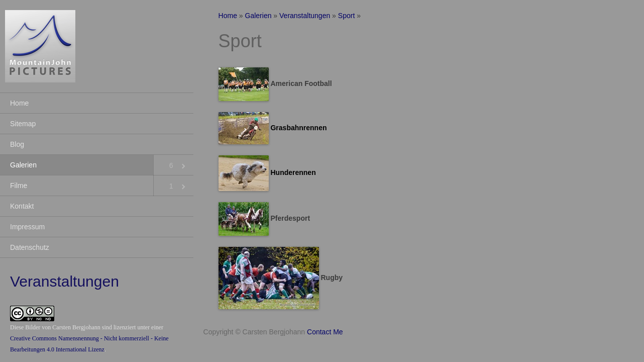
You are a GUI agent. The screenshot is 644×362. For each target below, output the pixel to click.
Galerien (23, 165)
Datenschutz (30, 247)
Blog (17, 144)
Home (19, 103)
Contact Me (325, 332)
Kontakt (22, 206)
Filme (19, 186)
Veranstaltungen (305, 16)
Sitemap (23, 124)
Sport (346, 16)
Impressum (27, 227)
